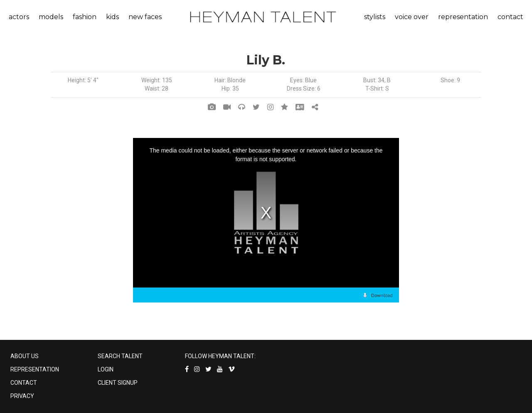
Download (382, 295)
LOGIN (106, 369)
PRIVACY (22, 396)
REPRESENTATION (35, 369)
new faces (145, 17)
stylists (375, 17)
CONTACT (24, 383)
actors (19, 17)
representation (463, 17)
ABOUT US (25, 356)
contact (510, 17)
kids (112, 17)
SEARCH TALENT (120, 356)
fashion (85, 17)
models (51, 17)
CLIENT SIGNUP (118, 383)
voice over (412, 17)
